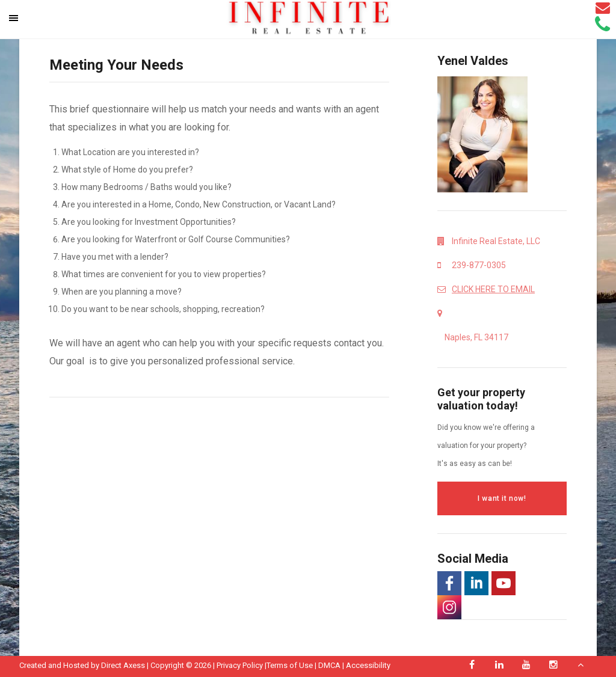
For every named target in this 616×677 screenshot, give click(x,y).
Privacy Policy (240, 665)
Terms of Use (290, 665)
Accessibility (368, 665)
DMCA (329, 665)
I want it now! (502, 498)
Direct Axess (123, 665)
